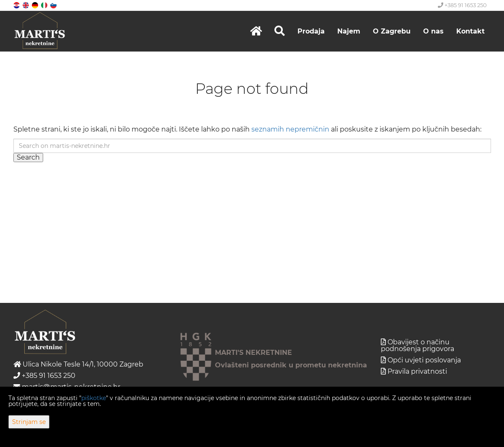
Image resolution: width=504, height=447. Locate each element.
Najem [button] (349, 31)
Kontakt (470, 31)
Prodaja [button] (311, 31)
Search (28, 157)
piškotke (94, 398)
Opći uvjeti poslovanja (424, 360)
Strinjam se (29, 422)
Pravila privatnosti (417, 371)
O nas (433, 31)
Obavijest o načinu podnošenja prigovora (417, 345)
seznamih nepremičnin (290, 129)
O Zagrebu (392, 31)
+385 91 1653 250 (462, 5)
